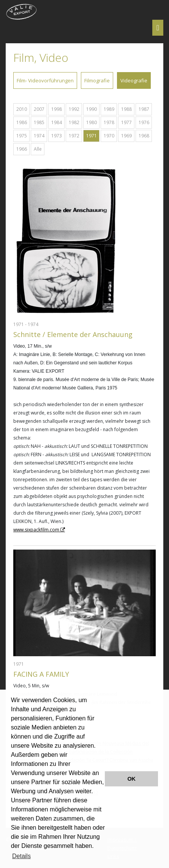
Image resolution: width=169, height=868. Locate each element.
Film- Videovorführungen (45, 80)
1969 (126, 136)
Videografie (134, 80)
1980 (92, 122)
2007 (39, 109)
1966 (22, 149)
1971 (92, 136)
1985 (39, 122)
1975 (22, 136)
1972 (74, 136)
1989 (109, 109)
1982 (74, 122)
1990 (92, 109)
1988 (126, 109)
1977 (126, 122)
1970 (109, 136)
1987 (144, 109)
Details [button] (21, 856)
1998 (57, 109)
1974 (39, 136)
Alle (38, 149)
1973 (57, 136)
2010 (22, 109)
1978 (109, 122)
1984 (57, 122)
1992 (74, 109)
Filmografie (97, 80)
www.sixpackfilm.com (36, 530)
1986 (22, 122)
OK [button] (131, 779)
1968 (144, 136)
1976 (144, 122)
